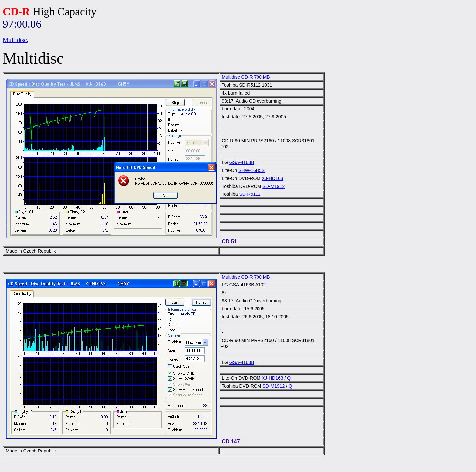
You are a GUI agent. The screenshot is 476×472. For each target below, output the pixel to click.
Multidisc (15, 40)
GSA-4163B (242, 162)
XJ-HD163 (273, 178)
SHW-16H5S (252, 170)
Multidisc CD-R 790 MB (246, 77)
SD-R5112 (250, 194)
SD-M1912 (274, 186)
